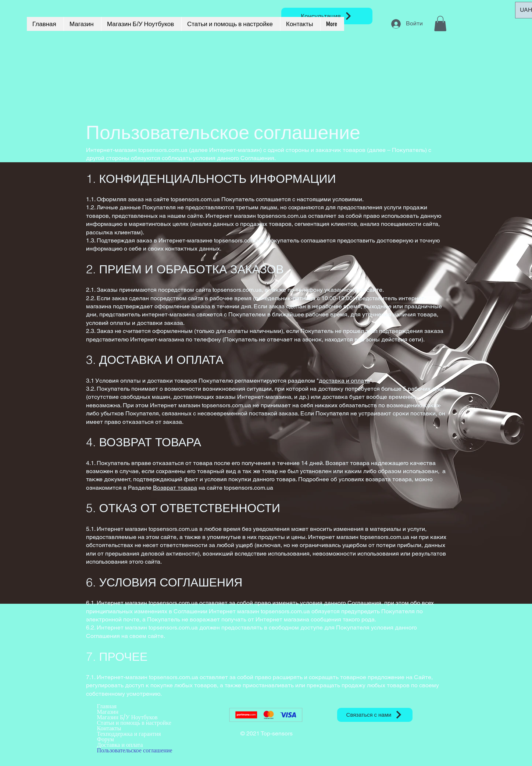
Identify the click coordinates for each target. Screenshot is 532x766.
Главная (107, 706)
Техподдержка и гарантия (129, 734)
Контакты (109, 728)
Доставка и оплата (120, 745)
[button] (440, 24)
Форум (106, 739)
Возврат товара (175, 488)
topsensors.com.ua (195, 199)
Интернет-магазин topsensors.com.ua (137, 150)
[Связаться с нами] (375, 715)
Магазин (108, 712)
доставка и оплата (344, 381)
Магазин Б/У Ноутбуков (127, 717)
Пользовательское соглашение (135, 750)
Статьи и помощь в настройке (134, 723)
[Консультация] (327, 16)
